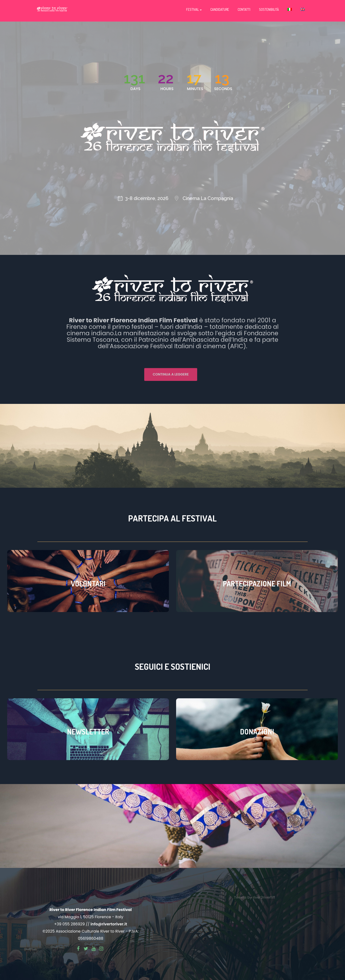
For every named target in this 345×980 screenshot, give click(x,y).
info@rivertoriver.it (109, 924)
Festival (194, 9)
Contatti (244, 9)
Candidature (220, 9)
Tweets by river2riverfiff (254, 897)
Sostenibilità (269, 9)
